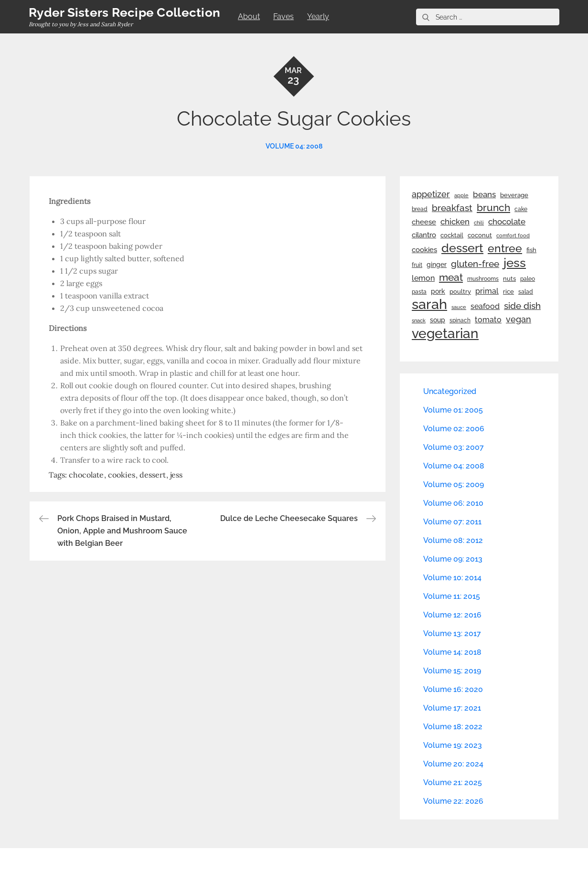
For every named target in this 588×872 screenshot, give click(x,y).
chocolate (86, 475)
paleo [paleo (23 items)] (528, 279)
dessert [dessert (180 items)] (462, 248)
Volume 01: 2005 (453, 410)
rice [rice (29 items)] (508, 291)
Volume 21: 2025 (453, 782)
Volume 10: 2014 (452, 578)
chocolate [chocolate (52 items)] (507, 222)
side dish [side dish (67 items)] (522, 306)
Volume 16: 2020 (453, 689)
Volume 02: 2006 (454, 429)
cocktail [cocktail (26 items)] (452, 235)
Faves (283, 16)
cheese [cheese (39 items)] (424, 222)
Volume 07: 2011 (452, 522)
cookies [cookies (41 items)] (424, 250)
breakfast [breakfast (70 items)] (452, 208)
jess (176, 475)
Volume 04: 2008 (294, 146)
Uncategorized (450, 391)
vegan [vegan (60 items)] (519, 319)
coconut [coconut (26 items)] (480, 235)
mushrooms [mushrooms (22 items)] (483, 279)
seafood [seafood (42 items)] (485, 306)
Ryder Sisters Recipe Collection (124, 12)
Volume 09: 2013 (453, 559)
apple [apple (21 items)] (461, 195)
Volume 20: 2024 (453, 764)
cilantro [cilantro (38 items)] (424, 235)
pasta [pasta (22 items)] (419, 292)
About (249, 16)
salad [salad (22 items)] (526, 292)
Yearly (318, 16)
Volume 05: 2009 (454, 484)
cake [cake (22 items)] (521, 209)
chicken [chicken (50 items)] (455, 222)
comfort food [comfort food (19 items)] (513, 235)
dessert (153, 475)
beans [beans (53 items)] (484, 194)
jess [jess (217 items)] (515, 263)
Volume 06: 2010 (453, 503)
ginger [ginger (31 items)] (437, 265)
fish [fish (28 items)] (531, 250)
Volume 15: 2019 (452, 671)
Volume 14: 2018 (452, 652)
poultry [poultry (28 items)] (460, 292)
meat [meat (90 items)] (451, 277)
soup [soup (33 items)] (438, 320)
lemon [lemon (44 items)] (423, 278)
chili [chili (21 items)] (479, 223)
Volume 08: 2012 (453, 540)
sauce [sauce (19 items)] (459, 307)
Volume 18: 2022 (453, 727)
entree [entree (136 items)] (505, 248)
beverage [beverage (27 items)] (514, 195)
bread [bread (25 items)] (420, 209)
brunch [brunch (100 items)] (493, 207)
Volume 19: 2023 (453, 745)
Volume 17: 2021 (452, 708)
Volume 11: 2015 (452, 596)
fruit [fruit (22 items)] (417, 265)
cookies (122, 475)
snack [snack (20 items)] (419, 321)
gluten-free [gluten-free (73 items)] (475, 264)
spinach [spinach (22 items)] (460, 320)
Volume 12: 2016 (452, 615)
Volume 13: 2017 (452, 633)
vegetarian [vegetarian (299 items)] (445, 333)
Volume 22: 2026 (453, 801)
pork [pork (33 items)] (438, 291)
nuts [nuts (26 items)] (509, 279)
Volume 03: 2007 (454, 447)
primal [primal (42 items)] (487, 291)
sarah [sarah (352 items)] (429, 304)
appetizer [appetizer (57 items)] (431, 194)
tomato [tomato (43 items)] (488, 320)
